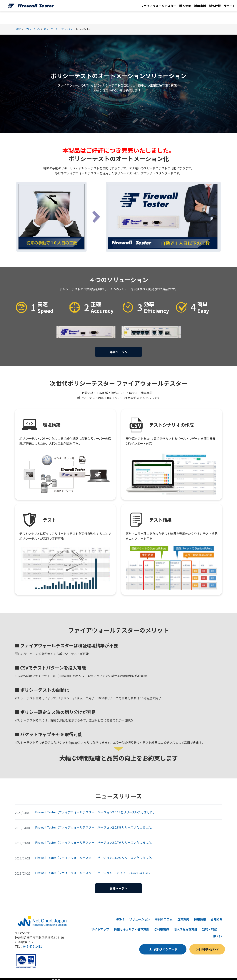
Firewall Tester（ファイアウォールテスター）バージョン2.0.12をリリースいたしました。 (95, 809)
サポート (230, 6)
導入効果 (185, 6)
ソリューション (140, 913)
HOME (120, 913)
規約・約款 (210, 923)
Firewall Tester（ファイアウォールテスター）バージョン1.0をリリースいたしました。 (93, 870)
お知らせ (217, 913)
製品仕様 (215, 6)
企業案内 (183, 913)
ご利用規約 (161, 923)
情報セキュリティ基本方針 (132, 923)
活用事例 (200, 6)
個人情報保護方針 (186, 923)
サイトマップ (100, 923)
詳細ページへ (118, 350)
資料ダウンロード (166, 942)
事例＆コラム (164, 913)
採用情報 (200, 913)
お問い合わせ (210, 942)
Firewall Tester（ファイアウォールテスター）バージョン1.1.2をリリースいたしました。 (95, 855)
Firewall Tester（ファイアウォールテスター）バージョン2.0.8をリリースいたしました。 (95, 824)
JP (214, 930)
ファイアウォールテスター (158, 6)
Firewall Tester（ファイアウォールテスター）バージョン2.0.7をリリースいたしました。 (95, 839)
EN (221, 930)
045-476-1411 (33, 940)
